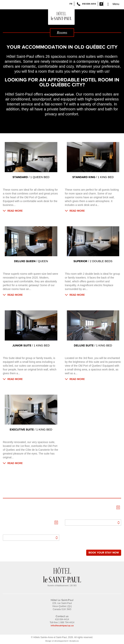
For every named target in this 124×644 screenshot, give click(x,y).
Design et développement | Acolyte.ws (62, 641)
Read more (15, 211)
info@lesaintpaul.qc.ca (62, 626)
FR (71, 4)
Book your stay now (104, 553)
